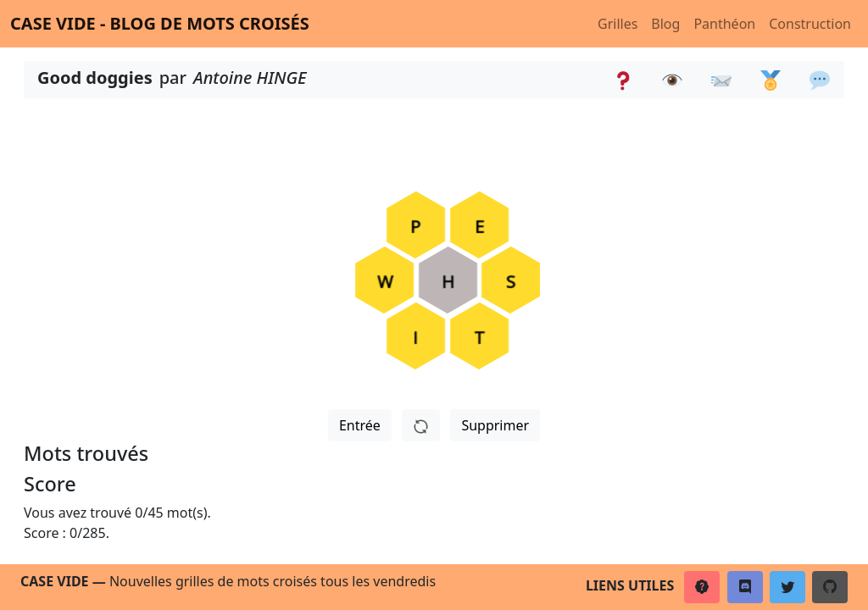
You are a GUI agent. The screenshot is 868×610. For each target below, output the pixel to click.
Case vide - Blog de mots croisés (160, 23)
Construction (810, 24)
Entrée (360, 425)
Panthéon (724, 24)
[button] (702, 587)
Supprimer (495, 425)
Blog (665, 24)
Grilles (618, 24)
